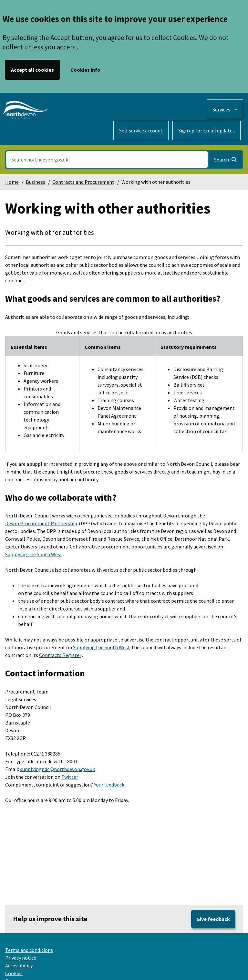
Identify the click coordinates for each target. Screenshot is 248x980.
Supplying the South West (34, 554)
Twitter (70, 777)
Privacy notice (21, 958)
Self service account (141, 130)
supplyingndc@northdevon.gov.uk (57, 769)
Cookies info (85, 70)
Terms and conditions (29, 950)
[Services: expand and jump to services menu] (225, 109)
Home (12, 182)
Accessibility (19, 965)
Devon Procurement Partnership (41, 523)
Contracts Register (60, 655)
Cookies (14, 973)
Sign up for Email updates (207, 130)
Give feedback (213, 919)
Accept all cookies (32, 70)
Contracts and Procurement (83, 182)
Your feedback (109, 785)
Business (36, 182)
